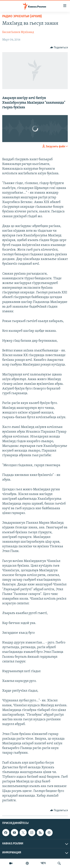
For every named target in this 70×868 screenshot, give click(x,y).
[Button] (59, 48)
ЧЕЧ (43, 863)
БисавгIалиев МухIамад (18, 32)
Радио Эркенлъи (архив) (22, 16)
